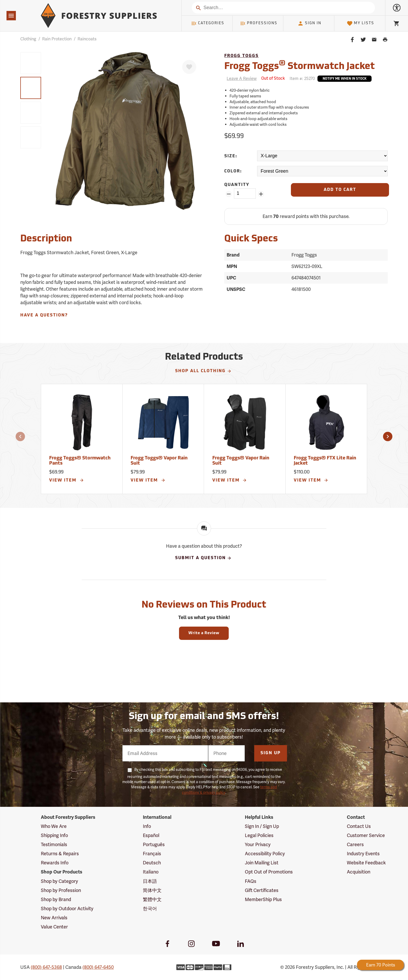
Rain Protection (57, 39)
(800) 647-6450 (98, 967)
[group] (31, 63)
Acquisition (359, 872)
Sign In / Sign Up (262, 826)
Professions (259, 23)
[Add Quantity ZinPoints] (261, 194)
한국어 (150, 909)
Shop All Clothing (203, 371)
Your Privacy (258, 844)
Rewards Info (55, 863)
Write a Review (204, 633)
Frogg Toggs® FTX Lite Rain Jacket (325, 461)
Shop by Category (59, 881)
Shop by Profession (61, 890)
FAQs (251, 881)
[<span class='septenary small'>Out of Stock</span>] (273, 79)
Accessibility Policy (265, 854)
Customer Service (366, 835)
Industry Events (363, 854)
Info (147, 826)
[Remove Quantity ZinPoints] (229, 194)
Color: (233, 171)
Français (152, 854)
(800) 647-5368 (46, 967)
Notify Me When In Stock (345, 79)
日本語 (150, 881)
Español (151, 835)
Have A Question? (44, 315)
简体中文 (152, 890)
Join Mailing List (262, 863)
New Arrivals (54, 918)
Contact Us (359, 826)
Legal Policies (259, 835)
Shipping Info (54, 835)
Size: (231, 156)
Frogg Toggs (241, 56)
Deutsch (152, 863)
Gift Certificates (262, 890)
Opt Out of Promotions (269, 872)
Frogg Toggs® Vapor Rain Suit (159, 461)
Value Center (54, 927)
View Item (67, 480)
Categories (208, 23)
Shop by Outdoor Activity (67, 909)
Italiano (151, 872)
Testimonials (54, 844)
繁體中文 (152, 899)
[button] (20, 436)
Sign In (309, 23)
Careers (355, 844)
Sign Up (271, 753)
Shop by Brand (56, 899)
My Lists (361, 23)
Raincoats (87, 39)
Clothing (28, 39)
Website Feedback (366, 863)
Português (154, 844)
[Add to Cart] (340, 190)
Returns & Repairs (60, 854)
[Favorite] (189, 67)
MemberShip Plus (263, 899)
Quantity (237, 185)
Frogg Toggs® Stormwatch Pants (80, 461)
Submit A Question (203, 558)
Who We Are (54, 826)
